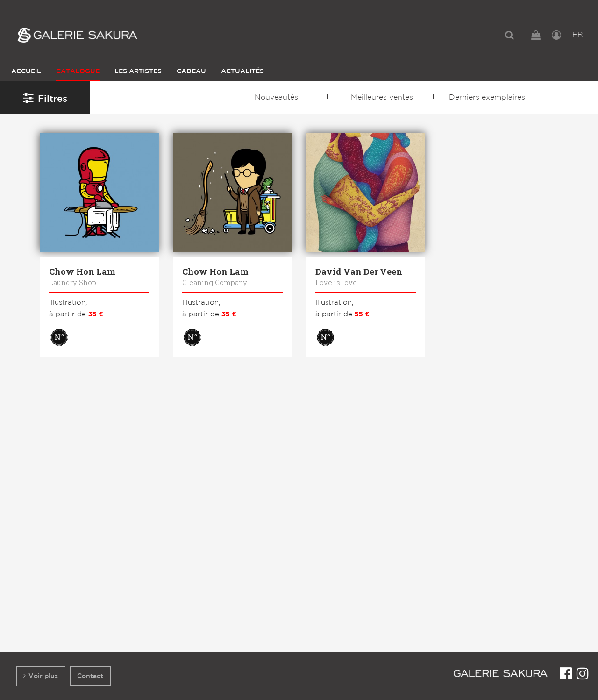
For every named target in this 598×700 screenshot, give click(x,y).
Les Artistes (138, 71)
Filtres (45, 98)
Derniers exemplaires (487, 97)
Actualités (242, 71)
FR (578, 35)
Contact (90, 676)
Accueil (26, 71)
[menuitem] (461, 35)
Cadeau (191, 71)
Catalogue (78, 71)
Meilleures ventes (382, 97)
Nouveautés (276, 97)
